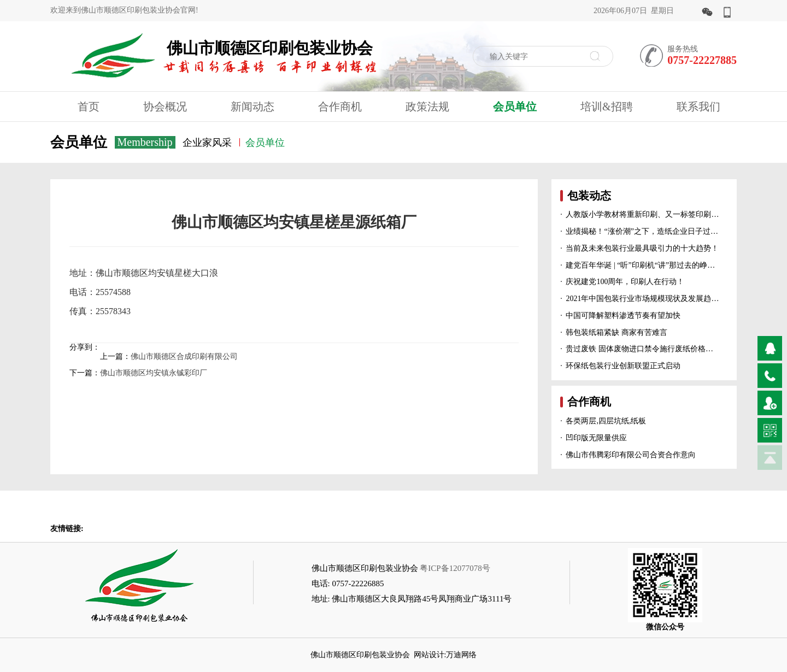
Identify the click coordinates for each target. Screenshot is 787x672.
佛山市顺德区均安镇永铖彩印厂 (154, 373)
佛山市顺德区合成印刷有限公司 (184, 356)
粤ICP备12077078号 (455, 568)
